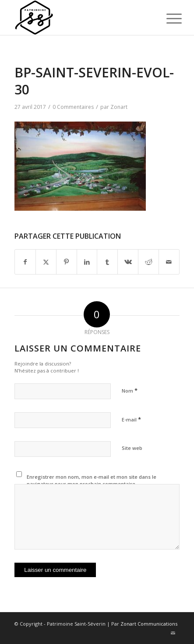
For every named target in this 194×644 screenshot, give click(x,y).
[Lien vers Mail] (173, 633)
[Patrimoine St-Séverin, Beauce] (80, 17)
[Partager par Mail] (169, 262)
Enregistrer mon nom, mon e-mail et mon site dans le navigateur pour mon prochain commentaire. (92, 480)
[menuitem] (167, 18)
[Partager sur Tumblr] (107, 262)
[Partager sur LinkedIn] (87, 262)
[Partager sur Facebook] (25, 262)
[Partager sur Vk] (128, 262)
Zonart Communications (149, 624)
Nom (130, 390)
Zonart (119, 107)
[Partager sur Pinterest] (67, 262)
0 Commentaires (73, 107)
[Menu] (167, 18)
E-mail (131, 419)
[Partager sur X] (46, 262)
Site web (132, 448)
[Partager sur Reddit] (148, 262)
